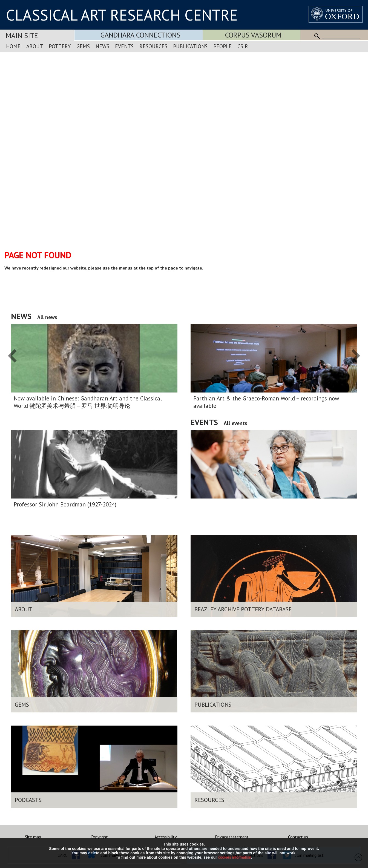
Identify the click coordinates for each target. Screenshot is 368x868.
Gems (83, 46)
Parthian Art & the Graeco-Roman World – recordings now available (266, 402)
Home (13, 46)
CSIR (243, 46)
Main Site (22, 35)
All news (47, 317)
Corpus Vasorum (253, 35)
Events (124, 46)
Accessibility (166, 837)
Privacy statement (232, 837)
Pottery (60, 46)
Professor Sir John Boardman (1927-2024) (65, 504)
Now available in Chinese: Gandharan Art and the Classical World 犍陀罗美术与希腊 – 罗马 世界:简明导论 (88, 402)
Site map (33, 837)
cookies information (235, 857)
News (102, 46)
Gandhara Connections (140, 35)
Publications (190, 46)
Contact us (298, 837)
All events (235, 423)
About (35, 46)
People (222, 46)
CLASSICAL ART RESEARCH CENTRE (122, 15)
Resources (153, 46)
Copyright (99, 837)
